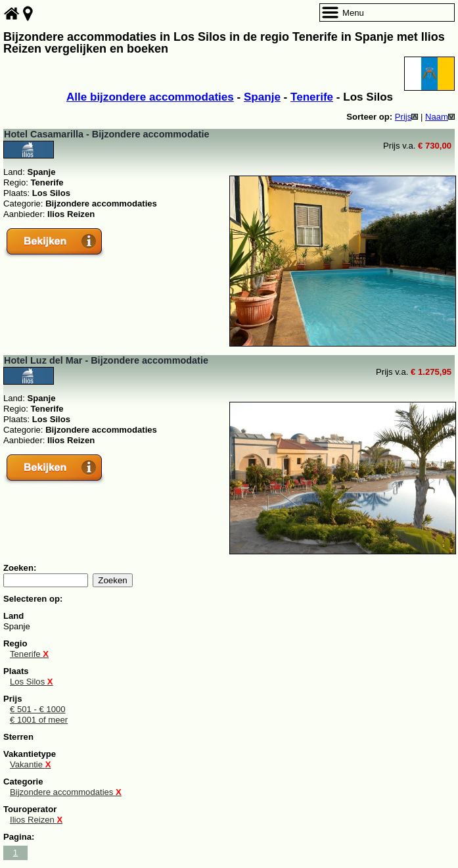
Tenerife (312, 97)
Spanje (262, 97)
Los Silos (32, 682)
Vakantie (30, 764)
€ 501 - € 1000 (38, 709)
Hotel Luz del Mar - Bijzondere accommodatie (106, 360)
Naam (440, 117)
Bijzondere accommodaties (66, 792)
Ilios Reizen (36, 820)
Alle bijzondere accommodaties (150, 97)
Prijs (407, 117)
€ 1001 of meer (39, 720)
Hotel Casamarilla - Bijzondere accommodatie (107, 134)
